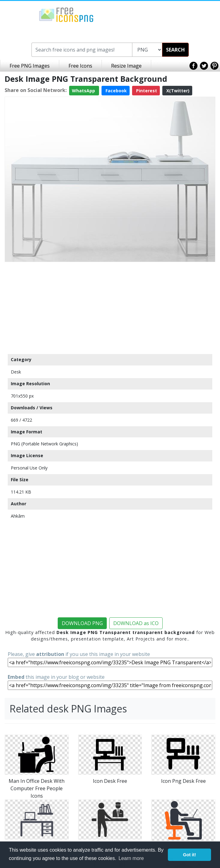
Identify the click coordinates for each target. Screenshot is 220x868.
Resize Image (126, 66)
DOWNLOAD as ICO (136, 623)
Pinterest (146, 91)
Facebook (116, 91)
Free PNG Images (30, 66)
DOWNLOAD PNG (82, 623)
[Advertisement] (110, 308)
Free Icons (80, 66)
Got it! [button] (189, 855)
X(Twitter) (177, 91)
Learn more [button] (131, 858)
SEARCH (175, 50)
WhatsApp (84, 91)
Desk (16, 372)
